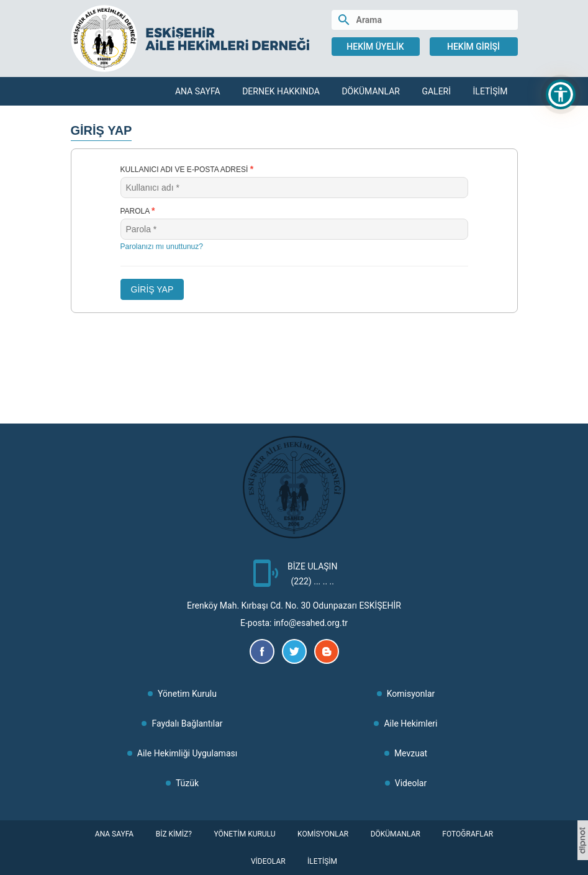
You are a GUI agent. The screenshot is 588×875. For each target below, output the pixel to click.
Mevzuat (411, 753)
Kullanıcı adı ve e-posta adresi (187, 169)
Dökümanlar (371, 91)
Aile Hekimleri (410, 723)
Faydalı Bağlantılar (187, 723)
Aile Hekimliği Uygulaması (187, 753)
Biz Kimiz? (174, 834)
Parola (138, 211)
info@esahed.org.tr (311, 623)
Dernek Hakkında (281, 91)
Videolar (411, 783)
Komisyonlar (411, 694)
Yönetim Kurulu (187, 694)
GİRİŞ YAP (152, 289)
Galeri (436, 91)
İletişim (491, 91)
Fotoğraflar (468, 834)
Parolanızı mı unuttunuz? (162, 247)
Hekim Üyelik (375, 47)
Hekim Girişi (473, 47)
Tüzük (187, 783)
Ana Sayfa (198, 91)
